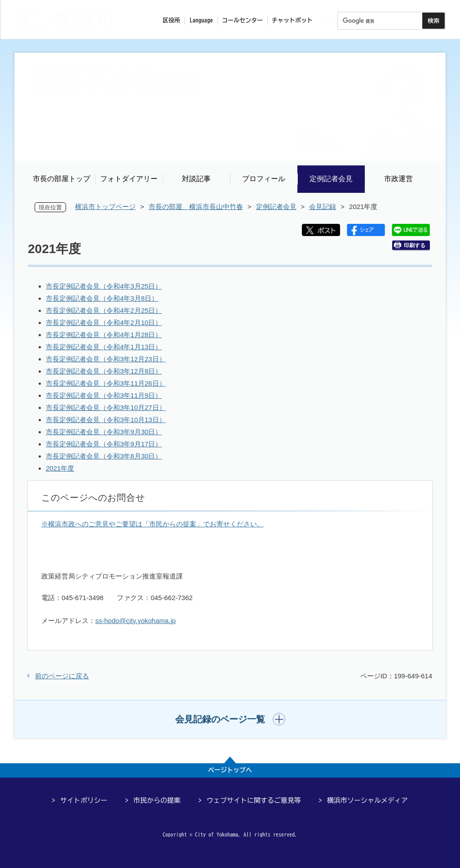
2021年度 (60, 468)
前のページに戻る (62, 676)
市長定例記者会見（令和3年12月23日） (106, 359)
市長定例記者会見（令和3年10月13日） (106, 420)
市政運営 (398, 179)
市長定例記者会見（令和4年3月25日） (104, 286)
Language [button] (201, 20)
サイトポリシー (84, 800)
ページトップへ (230, 770)
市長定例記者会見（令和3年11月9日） (104, 395)
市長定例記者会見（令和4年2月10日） (104, 323)
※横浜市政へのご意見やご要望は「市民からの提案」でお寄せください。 (153, 524)
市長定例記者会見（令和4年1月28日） (104, 335)
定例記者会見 (331, 179)
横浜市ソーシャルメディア (367, 800)
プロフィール (264, 179)
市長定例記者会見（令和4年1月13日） (104, 347)
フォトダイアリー (129, 179)
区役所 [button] (171, 20)
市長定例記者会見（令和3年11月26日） (106, 383)
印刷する (410, 245)
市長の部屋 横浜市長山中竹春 (196, 207)
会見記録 (323, 207)
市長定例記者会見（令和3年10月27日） (106, 407)
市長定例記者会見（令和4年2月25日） (104, 310)
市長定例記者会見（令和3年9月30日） (104, 432)
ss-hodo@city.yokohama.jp (135, 621)
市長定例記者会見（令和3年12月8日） (104, 371)
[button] (230, 719)
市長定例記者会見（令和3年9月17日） (104, 444)
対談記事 (196, 179)
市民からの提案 (157, 800)
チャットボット (292, 20)
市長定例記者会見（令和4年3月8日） (102, 298)
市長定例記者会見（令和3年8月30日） (104, 456)
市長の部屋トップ (62, 179)
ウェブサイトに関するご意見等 (254, 800)
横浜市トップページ (105, 207)
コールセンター (242, 20)
